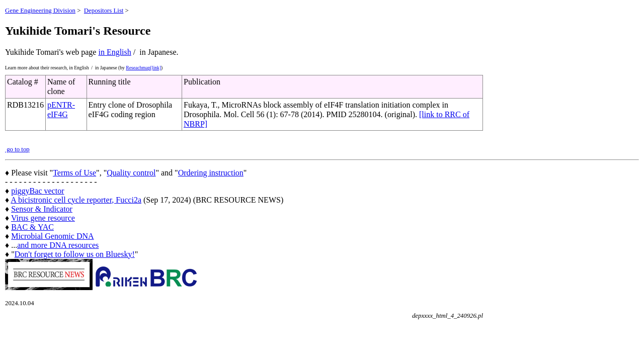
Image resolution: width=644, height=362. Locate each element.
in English (114, 52)
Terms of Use (74, 173)
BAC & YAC (32, 227)
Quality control (131, 173)
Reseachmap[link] (143, 68)
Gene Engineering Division (40, 11)
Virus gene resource (43, 218)
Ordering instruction (211, 173)
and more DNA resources (58, 245)
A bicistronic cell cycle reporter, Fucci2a (76, 200)
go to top (17, 149)
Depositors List (104, 11)
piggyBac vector (37, 191)
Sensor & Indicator (42, 209)
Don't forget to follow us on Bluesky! (75, 254)
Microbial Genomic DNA (52, 236)
